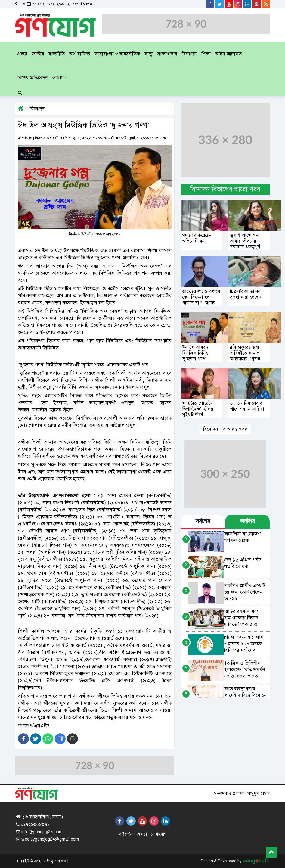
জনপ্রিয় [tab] (247, 521)
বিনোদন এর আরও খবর (225, 429)
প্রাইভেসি (126, 834)
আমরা (142, 834)
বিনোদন (37, 109)
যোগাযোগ (159, 834)
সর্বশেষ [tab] (203, 521)
